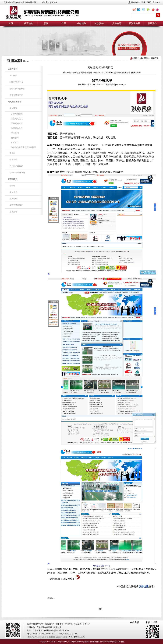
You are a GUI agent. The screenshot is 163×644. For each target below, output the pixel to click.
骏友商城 (46, 2)
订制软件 (15, 138)
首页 (11, 23)
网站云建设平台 (15, 102)
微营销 (12, 186)
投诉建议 (78, 624)
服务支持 (60, 624)
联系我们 (152, 23)
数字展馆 (13, 160)
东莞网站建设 (17, 114)
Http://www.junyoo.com (37, 637)
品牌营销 (13, 199)
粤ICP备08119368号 (77, 637)
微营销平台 (50, 624)
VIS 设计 (15, 143)
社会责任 (99, 23)
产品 (64, 23)
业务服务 (81, 23)
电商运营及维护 (16, 205)
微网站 (12, 153)
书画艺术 (15, 133)
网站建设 (13, 108)
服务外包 (13, 212)
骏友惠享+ (136, 2)
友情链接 (69, 624)
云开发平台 (13, 69)
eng (159, 10)
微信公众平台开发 (17, 89)
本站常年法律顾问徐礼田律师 (112, 642)
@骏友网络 (135, 10)
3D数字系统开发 (16, 82)
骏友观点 (40, 624)
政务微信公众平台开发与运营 (24, 147)
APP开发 (13, 76)
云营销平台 (13, 179)
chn (154, 10)
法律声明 (31, 624)
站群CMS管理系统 (17, 173)
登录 (143, 2)
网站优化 (155, 58)
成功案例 (144, 58)
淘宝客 (54, 2)
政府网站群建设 (16, 166)
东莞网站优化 (17, 119)
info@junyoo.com (60, 637)
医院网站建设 (17, 128)
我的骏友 (156, 2)
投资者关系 (135, 23)
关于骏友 (28, 23)
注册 (149, 2)
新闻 (46, 23)
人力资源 (117, 23)
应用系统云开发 (16, 95)
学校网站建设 (17, 123)
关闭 (100, 609)
